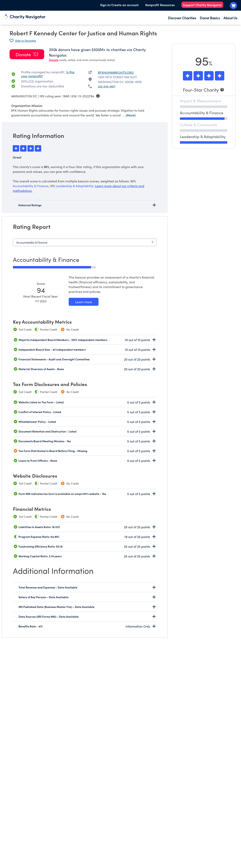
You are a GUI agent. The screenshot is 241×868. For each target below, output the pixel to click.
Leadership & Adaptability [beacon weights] (75, 186)
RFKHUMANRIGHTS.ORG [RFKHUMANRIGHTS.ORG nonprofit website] (116, 72)
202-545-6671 (107, 86)
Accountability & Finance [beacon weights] (31, 186)
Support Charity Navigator (202, 5)
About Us (230, 18)
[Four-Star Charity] (204, 90)
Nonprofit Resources (160, 5)
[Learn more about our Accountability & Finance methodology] (84, 302)
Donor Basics (210, 18)
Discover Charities (182, 18)
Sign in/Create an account (119, 5)
